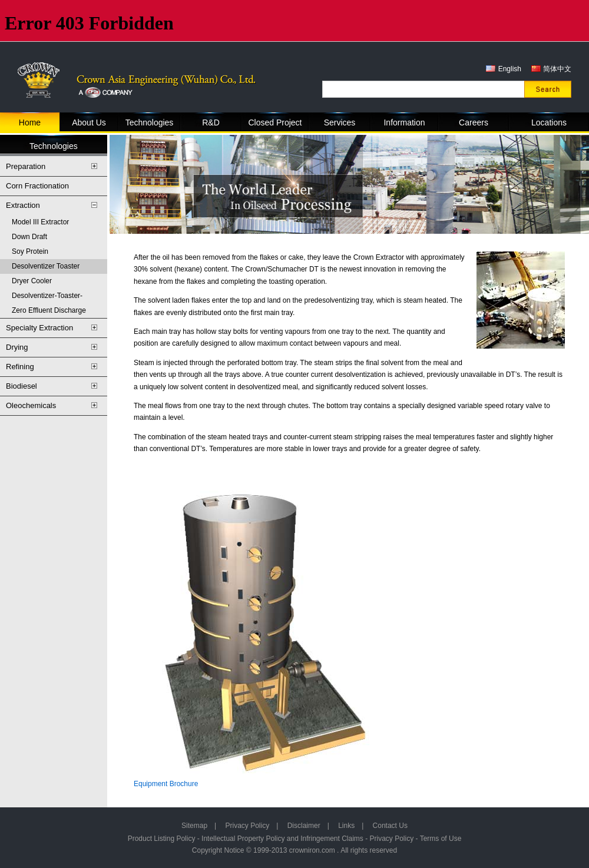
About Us (89, 122)
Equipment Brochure (166, 784)
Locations (549, 122)
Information (404, 122)
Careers (474, 122)
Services (340, 122)
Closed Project (275, 122)
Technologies (150, 122)
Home (30, 122)
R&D (211, 122)
